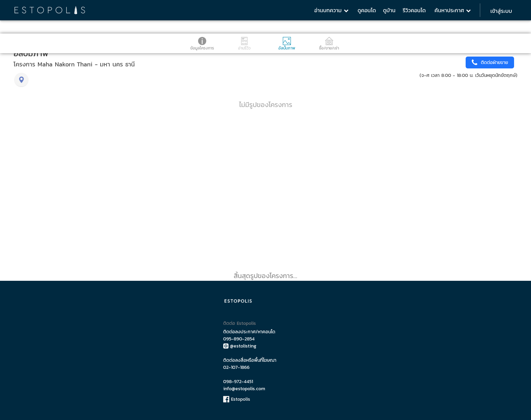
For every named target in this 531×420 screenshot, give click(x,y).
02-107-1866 (236, 367)
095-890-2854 (239, 339)
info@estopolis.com (244, 389)
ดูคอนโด (367, 10)
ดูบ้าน (389, 10)
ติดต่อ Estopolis (240, 323)
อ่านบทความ (331, 10)
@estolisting (240, 346)
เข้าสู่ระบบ (501, 11)
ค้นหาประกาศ (453, 10)
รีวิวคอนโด (414, 10)
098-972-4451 (238, 382)
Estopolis (237, 399)
